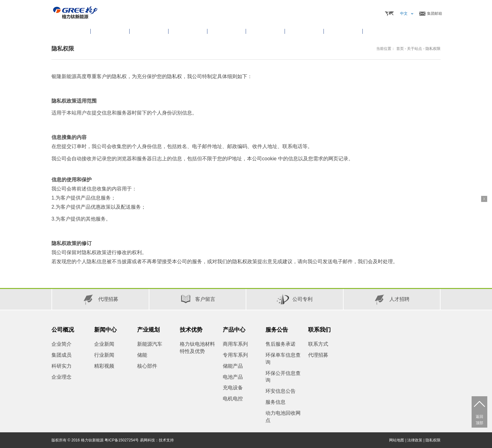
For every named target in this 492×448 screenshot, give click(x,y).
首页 (71, 31)
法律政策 (415, 440)
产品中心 (234, 330)
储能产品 (233, 366)
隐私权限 (433, 49)
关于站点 (414, 49)
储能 (142, 355)
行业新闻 (104, 355)
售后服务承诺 (281, 344)
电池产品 (233, 377)
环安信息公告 (281, 391)
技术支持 (166, 440)
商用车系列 (235, 344)
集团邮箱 (435, 13)
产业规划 (148, 330)
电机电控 (233, 399)
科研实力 (61, 366)
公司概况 (63, 330)
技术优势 (191, 330)
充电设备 (233, 388)
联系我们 (319, 330)
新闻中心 (105, 330)
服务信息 (275, 402)
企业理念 (61, 377)
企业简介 (61, 344)
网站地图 (397, 440)
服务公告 (277, 330)
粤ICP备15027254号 (122, 440)
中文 (404, 13)
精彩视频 (104, 366)
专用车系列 (235, 355)
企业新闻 (104, 344)
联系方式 (318, 344)
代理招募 (318, 355)
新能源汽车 (150, 344)
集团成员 (61, 355)
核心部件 (147, 366)
